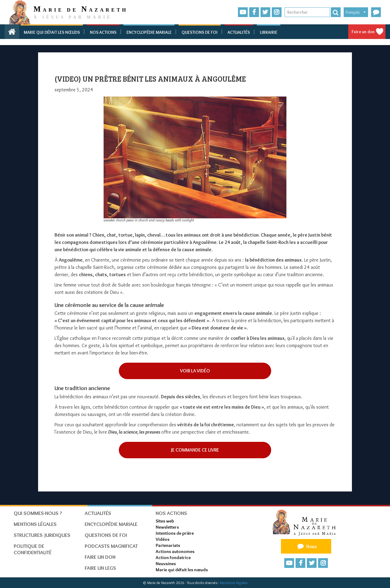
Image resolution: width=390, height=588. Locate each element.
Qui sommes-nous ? (38, 513)
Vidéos (163, 539)
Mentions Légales (35, 524)
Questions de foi (200, 32)
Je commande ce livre (195, 450)
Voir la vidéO (195, 371)
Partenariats (168, 545)
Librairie (269, 32)
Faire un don (363, 32)
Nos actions (103, 32)
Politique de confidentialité (33, 549)
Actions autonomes (175, 551)
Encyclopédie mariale (149, 32)
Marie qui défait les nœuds (52, 32)
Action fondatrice (173, 558)
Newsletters (167, 527)
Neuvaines (166, 564)
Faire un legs (100, 568)
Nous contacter (306, 548)
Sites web (165, 521)
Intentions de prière (175, 533)
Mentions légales (234, 583)
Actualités (239, 32)
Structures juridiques (42, 535)
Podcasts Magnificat (111, 546)
